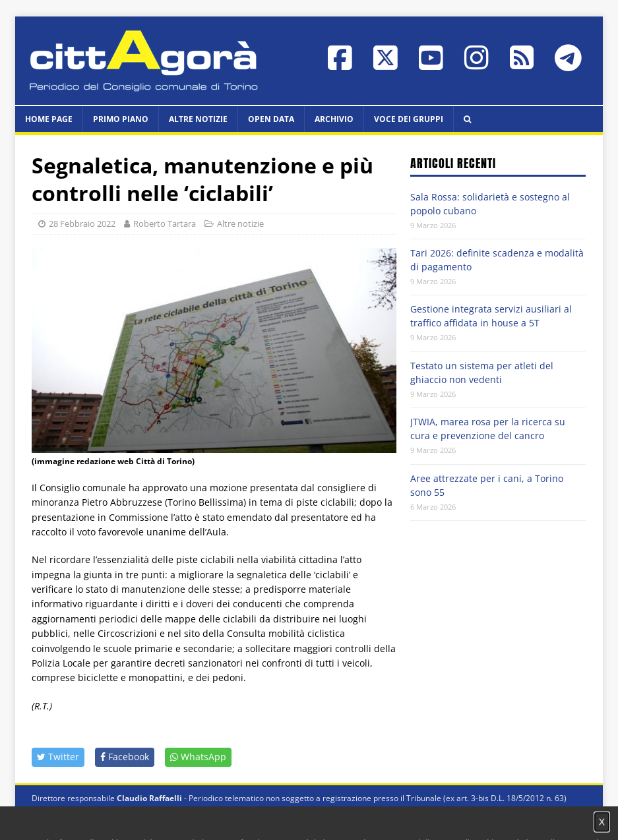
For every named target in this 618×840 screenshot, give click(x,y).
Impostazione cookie (458, 811)
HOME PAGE (49, 119)
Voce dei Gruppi (409, 119)
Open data (271, 119)
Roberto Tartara (165, 224)
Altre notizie (198, 119)
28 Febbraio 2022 (82, 224)
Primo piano (121, 119)
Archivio (334, 119)
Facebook (125, 757)
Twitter (58, 757)
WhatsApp (198, 757)
